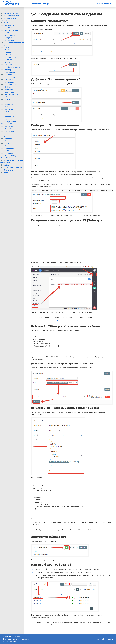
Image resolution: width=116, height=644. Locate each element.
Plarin (7, 47)
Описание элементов (13, 168)
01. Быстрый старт (12, 13)
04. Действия (10, 23)
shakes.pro (9, 87)
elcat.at (8, 99)
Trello (7, 114)
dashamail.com (11, 107)
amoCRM (8, 28)
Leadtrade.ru (10, 72)
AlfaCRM (8, 55)
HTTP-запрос (10, 35)
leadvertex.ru (10, 126)
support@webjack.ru (105, 639)
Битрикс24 (9, 25)
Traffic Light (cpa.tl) (12, 67)
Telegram (8, 38)
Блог (6, 172)
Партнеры (8, 170)
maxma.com (10, 102)
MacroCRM (9, 109)
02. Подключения (12, 16)
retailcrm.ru (9, 112)
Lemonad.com (10, 82)
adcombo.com (10, 85)
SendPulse (9, 104)
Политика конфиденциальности (16, 639)
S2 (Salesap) (9, 40)
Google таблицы (11, 30)
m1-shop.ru (9, 70)
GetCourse (9, 50)
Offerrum (8, 62)
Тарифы (46, 4)
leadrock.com (10, 92)
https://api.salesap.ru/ (50, 320)
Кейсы (7, 165)
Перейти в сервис (104, 4)
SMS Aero (8, 65)
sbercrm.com (10, 146)
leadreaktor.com (11, 94)
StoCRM (8, 151)
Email (7, 33)
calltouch (8, 60)
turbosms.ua (10, 117)
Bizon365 (8, 129)
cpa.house (9, 119)
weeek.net (9, 138)
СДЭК (7, 143)
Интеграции (36, 4)
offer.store (9, 97)
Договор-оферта (10, 641)
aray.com (8, 75)
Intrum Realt (10, 131)
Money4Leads (10, 57)
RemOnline (9, 148)
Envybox (8, 141)
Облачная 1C (10, 153)
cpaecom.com (10, 77)
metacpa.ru (9, 89)
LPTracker (9, 80)
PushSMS (8, 52)
